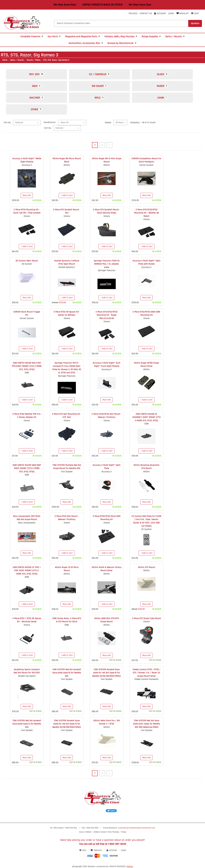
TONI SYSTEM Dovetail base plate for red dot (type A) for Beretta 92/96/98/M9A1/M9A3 (67, 724)
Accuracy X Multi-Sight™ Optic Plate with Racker (146, 262)
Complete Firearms (32, 36)
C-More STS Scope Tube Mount (146, 618)
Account (160, 13)
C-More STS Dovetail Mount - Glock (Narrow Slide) (107, 211)
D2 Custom (27, 264)
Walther (36, 98)
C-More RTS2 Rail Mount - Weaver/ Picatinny (67, 518)
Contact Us (146, 13)
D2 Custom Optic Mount (27, 261)
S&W (36, 86)
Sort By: (7, 123)
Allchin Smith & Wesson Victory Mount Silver (107, 569)
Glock (162, 74)
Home (5, 60)
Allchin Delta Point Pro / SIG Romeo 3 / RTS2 (107, 722)
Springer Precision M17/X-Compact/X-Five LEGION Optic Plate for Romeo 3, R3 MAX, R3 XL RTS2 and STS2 (67, 368)
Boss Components (27, 523)
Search (195, 23)
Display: (108, 123)
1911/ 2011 (36, 74)
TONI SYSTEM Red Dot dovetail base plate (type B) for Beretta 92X (67, 673)
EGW (27, 373)
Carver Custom (146, 165)
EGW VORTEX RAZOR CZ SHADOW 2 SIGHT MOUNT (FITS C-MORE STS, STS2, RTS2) (147, 417)
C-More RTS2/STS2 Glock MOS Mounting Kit (107, 518)
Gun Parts (54, 36)
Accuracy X (27, 165)
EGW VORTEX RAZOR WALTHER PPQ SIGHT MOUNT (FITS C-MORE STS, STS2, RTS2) (27, 366)
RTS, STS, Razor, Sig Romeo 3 (56, 60)
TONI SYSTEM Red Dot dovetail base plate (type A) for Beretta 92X (27, 724)
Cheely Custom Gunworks (146, 679)
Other (36, 109)
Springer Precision (107, 270)
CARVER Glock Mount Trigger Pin (27, 313)
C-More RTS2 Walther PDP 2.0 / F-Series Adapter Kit (27, 416)
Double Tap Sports (27, 676)
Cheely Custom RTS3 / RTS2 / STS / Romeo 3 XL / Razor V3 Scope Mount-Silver (146, 673)
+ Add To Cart (67, 195)
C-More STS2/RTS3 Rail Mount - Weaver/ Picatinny (107, 416)
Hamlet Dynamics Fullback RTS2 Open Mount (67, 262)
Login (171, 13)
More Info (27, 195)
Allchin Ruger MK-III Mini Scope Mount (107, 160)
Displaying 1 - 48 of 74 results (143, 123)
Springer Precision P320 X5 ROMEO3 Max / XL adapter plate (107, 264)
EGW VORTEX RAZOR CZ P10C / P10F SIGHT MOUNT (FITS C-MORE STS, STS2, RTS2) (27, 571)
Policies (133, 13)
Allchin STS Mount (147, 567)
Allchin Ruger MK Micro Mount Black (67, 160)
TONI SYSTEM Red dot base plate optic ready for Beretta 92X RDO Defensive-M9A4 (147, 724)
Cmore (27, 216)
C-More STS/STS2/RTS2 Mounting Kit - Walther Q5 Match (146, 213)
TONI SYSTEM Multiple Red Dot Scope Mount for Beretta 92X (67, 467)
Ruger (162, 86)
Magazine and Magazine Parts (83, 36)
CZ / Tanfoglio (100, 74)
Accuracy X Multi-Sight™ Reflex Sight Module (27, 160)
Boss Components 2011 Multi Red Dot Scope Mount (27, 518)
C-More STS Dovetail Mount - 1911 (67, 211)
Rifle (99, 98)
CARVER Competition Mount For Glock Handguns (146, 160)
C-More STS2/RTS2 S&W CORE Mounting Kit (146, 313)
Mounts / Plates (34, 60)
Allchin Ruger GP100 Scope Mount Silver (146, 365)
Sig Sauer (100, 86)
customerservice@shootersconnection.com (137, 828)
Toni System (67, 472)
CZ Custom (146, 529)
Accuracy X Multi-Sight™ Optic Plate (107, 467)
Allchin (67, 165)
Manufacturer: (50, 122)
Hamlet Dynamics (67, 267)
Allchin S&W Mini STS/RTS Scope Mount (107, 620)
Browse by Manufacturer (122, 43)
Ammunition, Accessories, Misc (86, 43)
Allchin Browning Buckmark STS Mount (146, 467)
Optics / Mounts (175, 36)
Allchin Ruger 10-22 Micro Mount (67, 569)
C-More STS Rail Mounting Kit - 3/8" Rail (67, 416)
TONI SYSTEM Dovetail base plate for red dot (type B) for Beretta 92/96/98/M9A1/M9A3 (107, 673)
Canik (162, 98)
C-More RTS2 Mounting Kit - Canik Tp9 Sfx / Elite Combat (27, 211)
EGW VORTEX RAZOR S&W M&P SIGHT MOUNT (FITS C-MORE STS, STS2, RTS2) (27, 468)
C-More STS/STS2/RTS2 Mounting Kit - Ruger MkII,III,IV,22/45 (107, 315)
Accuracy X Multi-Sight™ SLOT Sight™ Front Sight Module (107, 365)
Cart (83, 850)
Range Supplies (151, 36)
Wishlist (182, 13)
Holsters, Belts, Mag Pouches (121, 36)
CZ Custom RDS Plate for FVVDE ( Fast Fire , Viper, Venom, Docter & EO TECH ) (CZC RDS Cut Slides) (146, 521)
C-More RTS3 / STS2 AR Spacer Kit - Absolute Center (27, 620)
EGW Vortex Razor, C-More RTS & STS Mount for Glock (67, 620)
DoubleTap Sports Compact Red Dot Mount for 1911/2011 (27, 671)
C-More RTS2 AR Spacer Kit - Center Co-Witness (67, 313)
